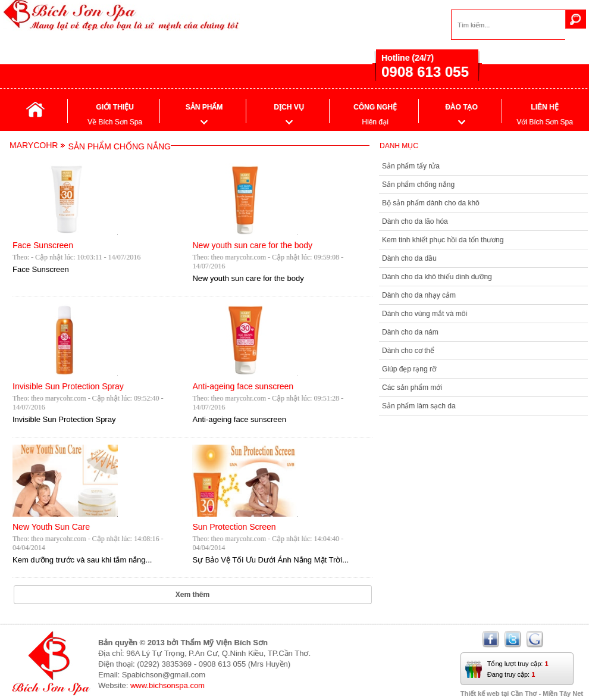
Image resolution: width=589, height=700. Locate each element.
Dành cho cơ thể (408, 351)
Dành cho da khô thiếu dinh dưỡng (437, 277)
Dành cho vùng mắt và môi (424, 314)
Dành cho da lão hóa (415, 221)
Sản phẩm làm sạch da (419, 406)
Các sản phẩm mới (412, 387)
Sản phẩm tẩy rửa (411, 166)
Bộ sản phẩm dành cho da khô (431, 203)
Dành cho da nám (410, 332)
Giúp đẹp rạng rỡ (409, 369)
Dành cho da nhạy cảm (419, 295)
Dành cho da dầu (409, 258)
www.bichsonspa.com (167, 685)
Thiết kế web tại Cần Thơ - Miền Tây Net (522, 693)
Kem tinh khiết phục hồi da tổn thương (443, 240)
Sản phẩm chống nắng (418, 185)
